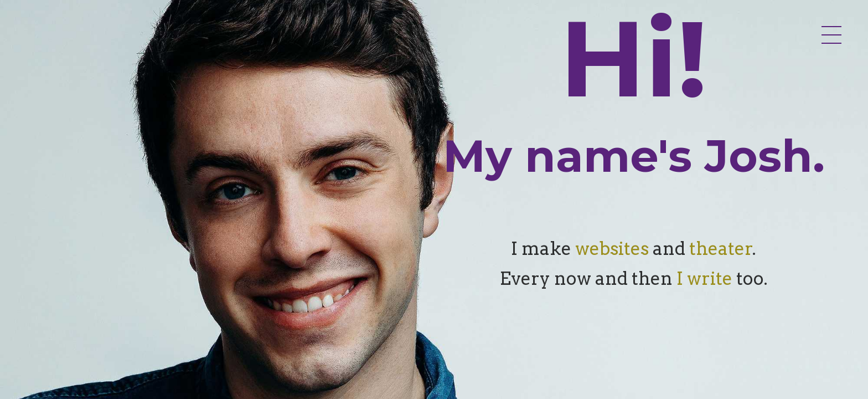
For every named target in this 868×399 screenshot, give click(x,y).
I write (704, 278)
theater (721, 249)
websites (612, 249)
